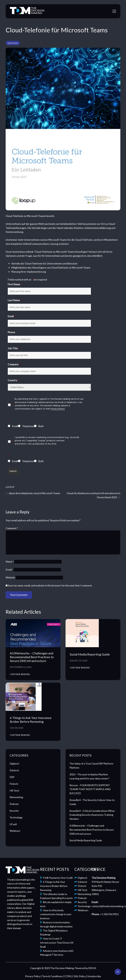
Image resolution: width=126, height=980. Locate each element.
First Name (15, 284)
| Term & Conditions (52, 976)
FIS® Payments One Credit (56, 878)
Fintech (14, 784)
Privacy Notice (58, 409)
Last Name (15, 300)
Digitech (14, 764)
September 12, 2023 (21, 667)
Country (13, 380)
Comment (12, 528)
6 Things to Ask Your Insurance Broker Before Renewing (31, 720)
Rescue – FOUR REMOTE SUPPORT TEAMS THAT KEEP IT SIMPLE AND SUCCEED (90, 789)
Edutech (13, 43)
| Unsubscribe (94, 976)
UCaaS (13, 824)
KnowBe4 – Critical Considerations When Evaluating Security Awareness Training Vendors (92, 815)
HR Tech (14, 791)
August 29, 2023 (79, 661)
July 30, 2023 (17, 728)
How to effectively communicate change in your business (56, 914)
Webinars (15, 831)
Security (14, 811)
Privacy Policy (33, 976)
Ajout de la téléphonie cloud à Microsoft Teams (35, 493)
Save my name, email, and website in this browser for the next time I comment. (50, 585)
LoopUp (10, 487)
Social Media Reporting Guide (90, 654)
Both (41, 426)
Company (14, 364)
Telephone (28, 426)
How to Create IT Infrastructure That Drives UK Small (57, 943)
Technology (16, 817)
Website (10, 577)
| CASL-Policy (79, 976)
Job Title (13, 348)
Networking (16, 797)
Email (11, 316)
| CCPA (67, 976)
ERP (12, 777)
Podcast (14, 804)
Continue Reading (20, 674)
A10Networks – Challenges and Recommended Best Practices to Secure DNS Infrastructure (32, 657)
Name (10, 562)
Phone (12, 332)
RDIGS (92, 968)
